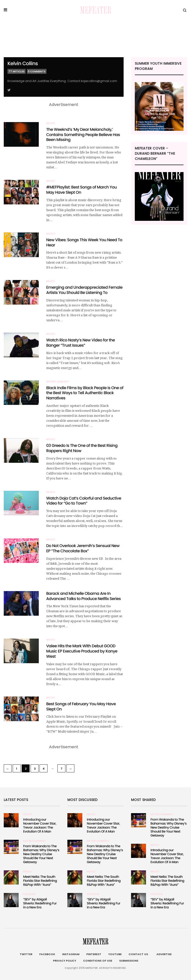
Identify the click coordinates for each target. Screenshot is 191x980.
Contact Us (138, 954)
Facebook (47, 954)
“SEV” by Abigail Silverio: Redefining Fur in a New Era (40, 903)
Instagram (71, 954)
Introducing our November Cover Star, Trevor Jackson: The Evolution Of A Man (40, 825)
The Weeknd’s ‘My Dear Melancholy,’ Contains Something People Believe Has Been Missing (83, 135)
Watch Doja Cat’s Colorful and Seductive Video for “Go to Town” (84, 501)
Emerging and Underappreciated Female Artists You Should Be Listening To (84, 290)
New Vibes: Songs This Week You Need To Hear (84, 242)
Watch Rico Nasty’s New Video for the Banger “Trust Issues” (81, 343)
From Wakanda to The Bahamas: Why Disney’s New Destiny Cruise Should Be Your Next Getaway (41, 854)
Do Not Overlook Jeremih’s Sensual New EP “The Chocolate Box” (83, 548)
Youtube (115, 954)
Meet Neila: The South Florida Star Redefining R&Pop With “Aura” (40, 881)
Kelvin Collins (23, 63)
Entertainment (58, 382)
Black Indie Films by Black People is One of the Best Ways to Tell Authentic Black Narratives (85, 393)
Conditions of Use (98, 961)
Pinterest (94, 954)
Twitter (26, 954)
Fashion (29, 894)
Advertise (163, 954)
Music (51, 123)
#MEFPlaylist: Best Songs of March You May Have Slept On (82, 190)
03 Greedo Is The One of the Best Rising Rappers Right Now (82, 448)
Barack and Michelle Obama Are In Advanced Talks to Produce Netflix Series (84, 596)
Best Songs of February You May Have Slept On (81, 706)
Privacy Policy (65, 961)
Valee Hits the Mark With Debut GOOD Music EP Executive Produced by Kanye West (82, 651)
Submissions (129, 961)
